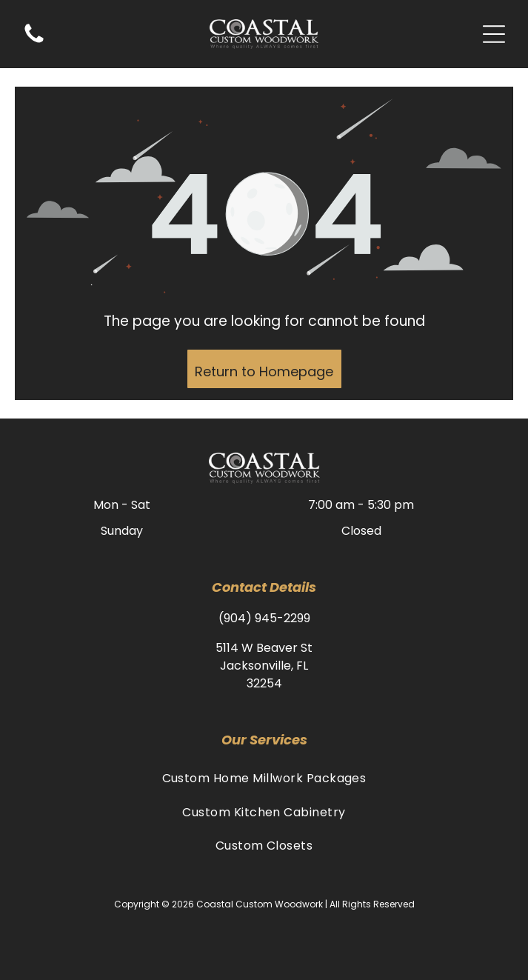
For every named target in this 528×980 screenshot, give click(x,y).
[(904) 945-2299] (34, 42)
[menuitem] (264, 778)
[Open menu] (494, 34)
